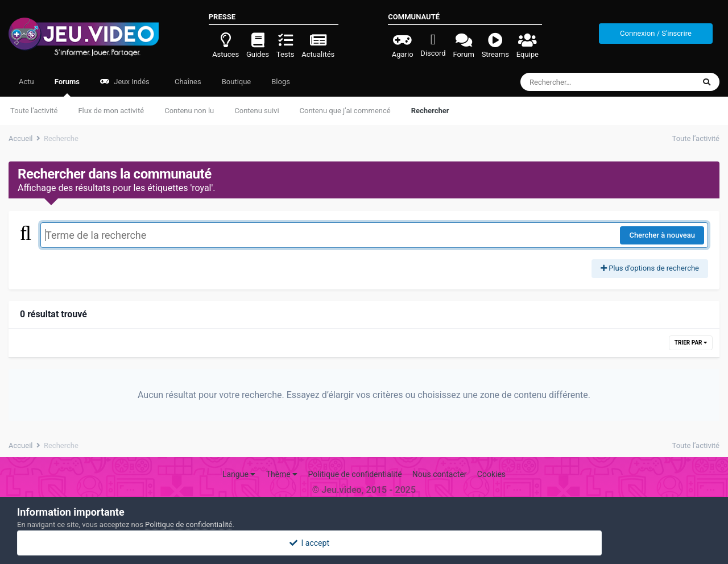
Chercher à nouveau (662, 235)
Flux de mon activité (111, 111)
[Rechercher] (576, 82)
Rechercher (430, 111)
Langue (239, 474)
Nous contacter (440, 474)
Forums (67, 87)
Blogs (281, 82)
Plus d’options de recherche (650, 268)
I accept (364, 543)
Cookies (491, 474)
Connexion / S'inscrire (656, 33)
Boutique (237, 82)
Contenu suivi (257, 111)
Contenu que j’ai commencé (345, 111)
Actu (26, 82)
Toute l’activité (34, 111)
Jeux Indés (125, 82)
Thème (282, 474)
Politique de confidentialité (355, 474)
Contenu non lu (189, 111)
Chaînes (187, 82)
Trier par (691, 343)
